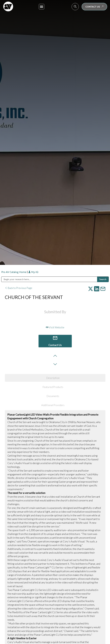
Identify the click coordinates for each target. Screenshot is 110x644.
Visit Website (55, 327)
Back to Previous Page (19, 288)
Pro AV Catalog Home (14, 272)
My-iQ (33, 272)
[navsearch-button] (75, 7)
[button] (42, 7)
